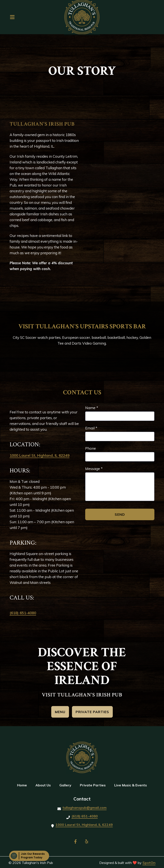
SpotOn (149, 863)
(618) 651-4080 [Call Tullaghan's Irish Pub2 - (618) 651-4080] (85, 816)
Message (94, 469)
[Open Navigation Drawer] (12, 17)
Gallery (67, 785)
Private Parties (94, 785)
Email (91, 428)
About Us (44, 785)
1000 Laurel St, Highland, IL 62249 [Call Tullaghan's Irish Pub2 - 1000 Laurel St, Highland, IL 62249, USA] (84, 825)
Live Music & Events (132, 785)
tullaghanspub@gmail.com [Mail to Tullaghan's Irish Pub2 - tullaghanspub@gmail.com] (85, 808)
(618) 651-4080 (23, 613)
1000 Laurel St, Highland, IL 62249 (40, 455)
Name (92, 408)
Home (23, 785)
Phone (91, 448)
